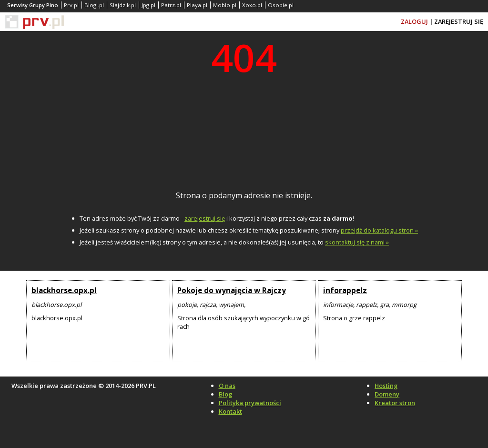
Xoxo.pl (252, 5)
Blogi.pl (94, 5)
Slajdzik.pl (123, 5)
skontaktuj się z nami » (357, 242)
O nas (227, 386)
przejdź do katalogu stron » (379, 230)
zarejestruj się (205, 218)
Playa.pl (197, 5)
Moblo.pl (225, 5)
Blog (225, 394)
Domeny (387, 394)
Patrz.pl (171, 5)
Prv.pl (71, 5)
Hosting (386, 386)
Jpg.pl (148, 5)
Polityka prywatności (250, 403)
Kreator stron (395, 403)
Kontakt (230, 411)
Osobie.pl (281, 5)
